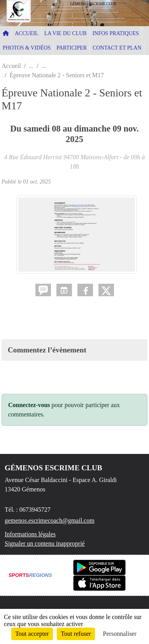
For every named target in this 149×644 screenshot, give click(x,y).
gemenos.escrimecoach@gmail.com (50, 520)
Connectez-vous (29, 405)
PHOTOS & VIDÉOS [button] (27, 48)
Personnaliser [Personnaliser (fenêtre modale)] (120, 634)
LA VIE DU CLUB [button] (66, 33)
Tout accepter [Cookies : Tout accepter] (32, 634)
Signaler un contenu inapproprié (45, 543)
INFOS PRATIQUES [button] (116, 33)
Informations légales (30, 534)
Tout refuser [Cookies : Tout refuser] (76, 634)
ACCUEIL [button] (27, 33)
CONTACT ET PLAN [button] (117, 48)
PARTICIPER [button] (72, 48)
